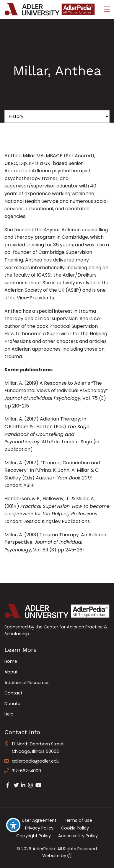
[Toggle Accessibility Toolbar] (13, 825)
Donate (12, 704)
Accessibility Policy (78, 835)
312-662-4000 (26, 771)
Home (11, 661)
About (11, 672)
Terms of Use (78, 820)
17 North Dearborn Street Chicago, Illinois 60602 (38, 748)
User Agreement (39, 820)
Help (9, 714)
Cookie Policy (75, 828)
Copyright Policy (34, 835)
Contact (13, 693)
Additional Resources (27, 683)
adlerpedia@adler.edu (36, 761)
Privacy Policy (39, 828)
